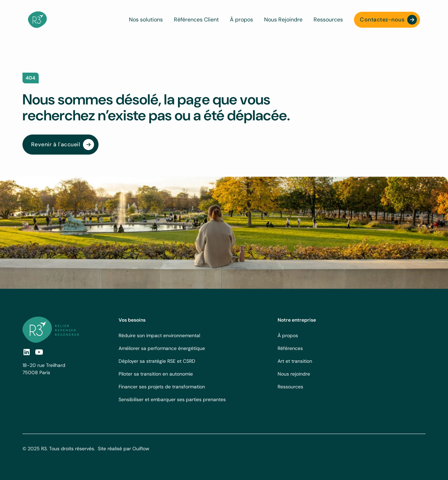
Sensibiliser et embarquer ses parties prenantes (172, 399)
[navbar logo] (38, 20)
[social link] (27, 352)
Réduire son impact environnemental (159, 335)
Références (290, 348)
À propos (241, 20)
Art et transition (295, 361)
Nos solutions (146, 20)
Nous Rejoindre (283, 20)
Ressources (328, 20)
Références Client (196, 20)
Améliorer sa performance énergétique (162, 348)
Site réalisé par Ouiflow (124, 449)
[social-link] (39, 352)
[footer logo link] (51, 329)
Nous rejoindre (294, 374)
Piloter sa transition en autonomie (156, 374)
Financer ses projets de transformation (162, 387)
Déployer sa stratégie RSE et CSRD (157, 361)
